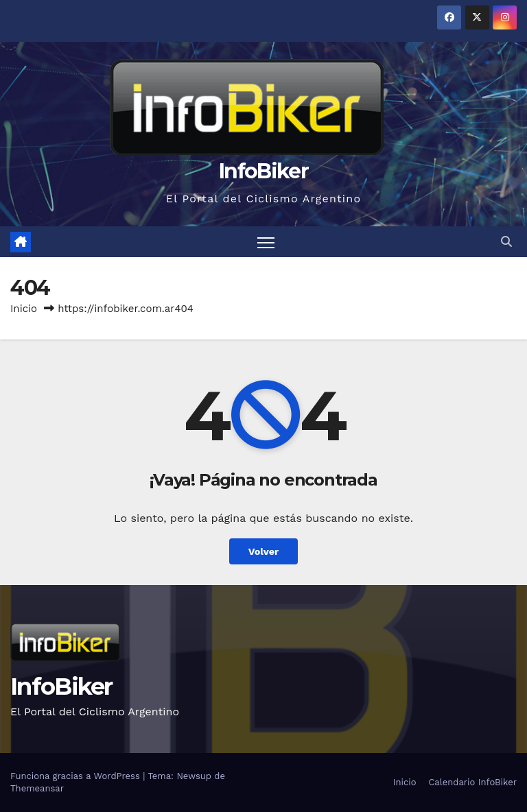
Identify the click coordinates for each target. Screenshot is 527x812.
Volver (264, 551)
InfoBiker (263, 171)
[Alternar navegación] (266, 242)
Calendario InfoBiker (472, 782)
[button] (506, 242)
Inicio (24, 309)
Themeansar (37, 788)
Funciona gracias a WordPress (77, 776)
